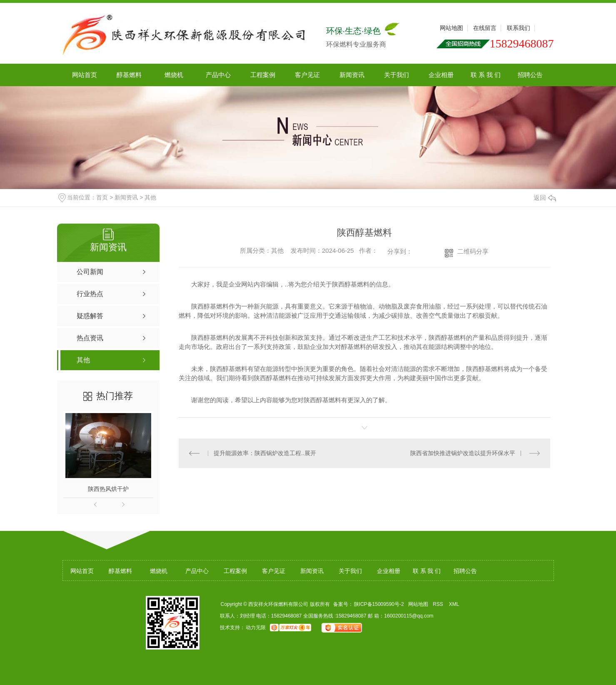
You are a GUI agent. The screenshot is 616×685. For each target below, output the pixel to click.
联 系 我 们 (486, 75)
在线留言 (485, 28)
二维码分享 (473, 251)
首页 (102, 197)
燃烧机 (174, 75)
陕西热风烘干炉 (108, 489)
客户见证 (307, 75)
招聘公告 (530, 75)
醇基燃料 (129, 75)
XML (455, 604)
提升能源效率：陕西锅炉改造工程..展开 (265, 453)
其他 (150, 197)
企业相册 (441, 75)
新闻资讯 (352, 75)
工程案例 (263, 75)
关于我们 (397, 75)
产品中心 (218, 75)
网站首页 (85, 75)
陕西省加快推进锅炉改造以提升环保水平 (463, 453)
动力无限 (256, 628)
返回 (545, 198)
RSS (439, 604)
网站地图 (451, 28)
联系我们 (519, 28)
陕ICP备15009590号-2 (379, 604)
